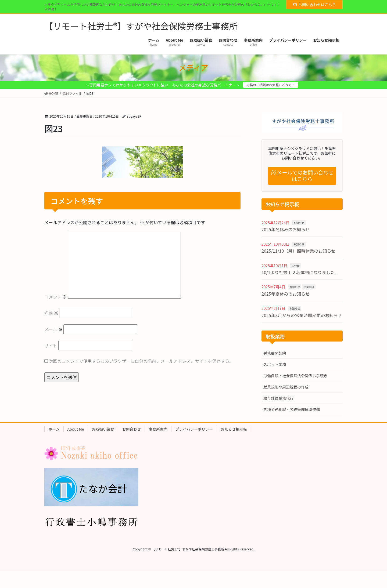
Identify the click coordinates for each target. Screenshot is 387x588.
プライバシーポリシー (194, 429)
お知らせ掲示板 (234, 429)
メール (53, 329)
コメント (56, 297)
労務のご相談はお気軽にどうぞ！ (271, 85)
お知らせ (299, 223)
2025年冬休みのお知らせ (286, 229)
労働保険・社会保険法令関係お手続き (295, 376)
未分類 (295, 266)
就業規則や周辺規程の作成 (286, 387)
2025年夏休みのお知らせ (286, 294)
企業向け (309, 287)
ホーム (54, 429)
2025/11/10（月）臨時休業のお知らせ (298, 251)
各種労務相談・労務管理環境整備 (292, 409)
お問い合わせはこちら (314, 5)
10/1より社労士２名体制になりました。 (300, 272)
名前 (51, 313)
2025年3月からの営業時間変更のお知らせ (302, 315)
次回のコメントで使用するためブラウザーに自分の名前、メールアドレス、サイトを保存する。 (141, 361)
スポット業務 (275, 364)
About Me (76, 429)
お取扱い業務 (103, 429)
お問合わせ (131, 429)
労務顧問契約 (275, 353)
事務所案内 (158, 429)
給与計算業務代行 (278, 398)
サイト (51, 346)
